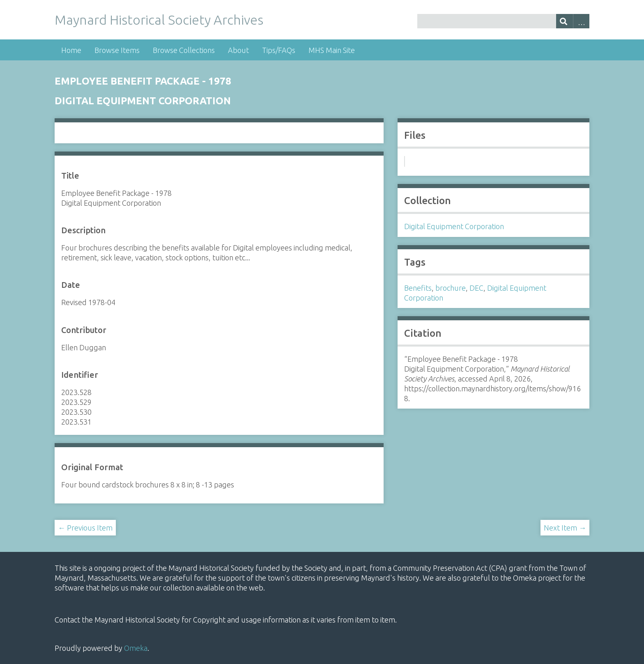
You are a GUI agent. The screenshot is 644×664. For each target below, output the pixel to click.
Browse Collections (184, 50)
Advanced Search (581, 21)
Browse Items (117, 50)
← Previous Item (85, 528)
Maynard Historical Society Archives (159, 20)
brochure (451, 288)
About (238, 50)
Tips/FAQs (279, 50)
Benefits (418, 288)
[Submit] (565, 21)
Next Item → (565, 528)
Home (71, 50)
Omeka (136, 648)
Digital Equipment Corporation (454, 226)
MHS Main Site (332, 50)
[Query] (503, 21)
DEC (476, 288)
